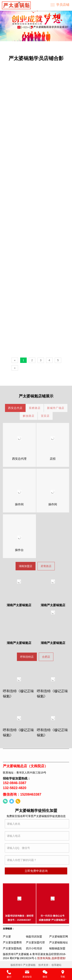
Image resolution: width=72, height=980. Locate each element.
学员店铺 (63, 5)
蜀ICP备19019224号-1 (23, 958)
